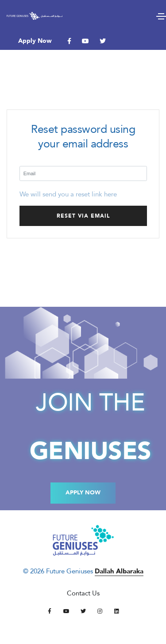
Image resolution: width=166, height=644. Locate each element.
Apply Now (35, 41)
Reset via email (83, 216)
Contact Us (83, 593)
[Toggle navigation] (161, 16)
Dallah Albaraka (119, 571)
